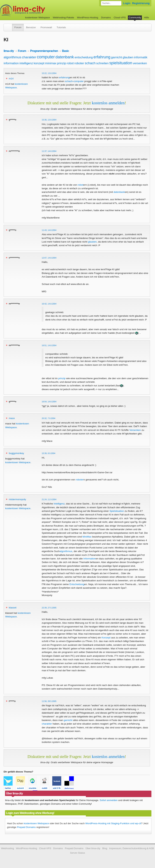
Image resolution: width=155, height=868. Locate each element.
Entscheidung (77, 584)
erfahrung (102, 57)
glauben (128, 57)
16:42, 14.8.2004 (49, 304)
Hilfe (146, 18)
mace (12, 418)
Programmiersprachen (44, 51)
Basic (65, 51)
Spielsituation (117, 511)
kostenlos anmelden (108, 103)
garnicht (116, 57)
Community (135, 18)
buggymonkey (16, 453)
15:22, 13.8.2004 (49, 73)
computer (46, 57)
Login (127, 3)
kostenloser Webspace (37, 18)
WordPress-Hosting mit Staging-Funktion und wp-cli (113, 823)
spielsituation (121, 63)
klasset (13, 608)
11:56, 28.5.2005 (49, 701)
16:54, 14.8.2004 (49, 402)
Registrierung (141, 3)
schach (90, 63)
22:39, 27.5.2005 (49, 608)
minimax (51, 63)
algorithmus (12, 57)
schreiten (102, 63)
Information (89, 559)
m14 (11, 79)
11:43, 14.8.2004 (49, 230)
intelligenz (26, 63)
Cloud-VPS (120, 18)
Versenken (135, 430)
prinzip (62, 63)
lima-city (9, 51)
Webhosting (8, 848)
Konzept (106, 638)
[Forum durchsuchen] (111, 3)
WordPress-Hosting (88, 18)
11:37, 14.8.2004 (49, 151)
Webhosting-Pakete (63, 18)
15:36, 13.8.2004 (49, 120)
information (11, 63)
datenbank (65, 57)
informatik (141, 57)
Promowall (46, 27)
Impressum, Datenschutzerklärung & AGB (132, 848)
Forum (18, 27)
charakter (29, 57)
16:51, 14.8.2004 (49, 345)
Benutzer (31, 27)
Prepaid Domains (26, 827)
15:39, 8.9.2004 (48, 453)
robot (70, 63)
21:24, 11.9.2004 (49, 499)
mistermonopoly (17, 499)
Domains (106, 18)
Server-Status (77, 853)
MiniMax (87, 537)
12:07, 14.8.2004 (49, 258)
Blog (105, 848)
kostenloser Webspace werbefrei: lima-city (36, 10)
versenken (140, 63)
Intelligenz (59, 504)
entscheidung (84, 57)
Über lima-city (93, 848)
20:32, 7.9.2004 (48, 418)
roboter (79, 63)
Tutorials (61, 27)
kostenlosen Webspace (18, 462)
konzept (39, 63)
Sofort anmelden (109, 800)
